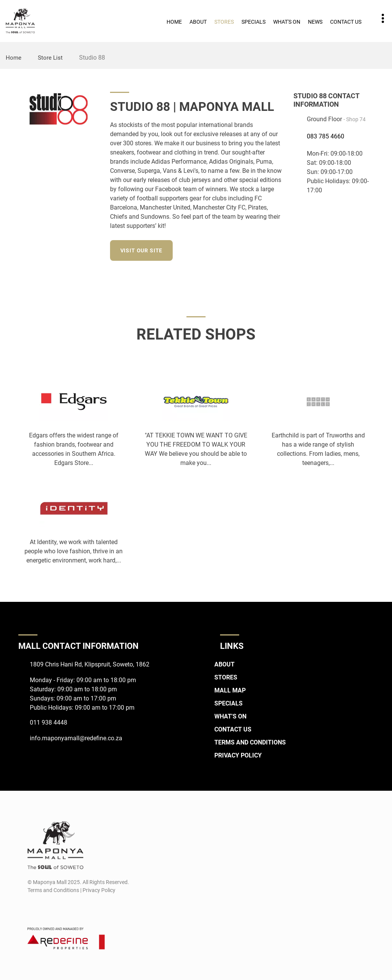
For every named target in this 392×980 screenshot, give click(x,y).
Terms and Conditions (250, 742)
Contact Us (346, 22)
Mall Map (230, 690)
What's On (287, 22)
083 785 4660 (326, 136)
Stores (224, 22)
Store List (51, 58)
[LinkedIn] (263, 249)
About (198, 22)
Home (174, 22)
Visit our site (143, 250)
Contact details (379, 19)
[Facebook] (234, 249)
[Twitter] (277, 249)
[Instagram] (249, 249)
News (315, 22)
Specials (254, 22)
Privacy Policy (238, 755)
